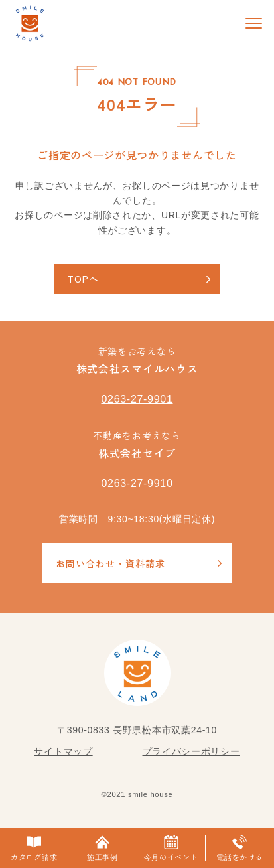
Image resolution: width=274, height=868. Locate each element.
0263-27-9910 (137, 483)
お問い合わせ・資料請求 (110, 563)
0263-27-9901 (137, 399)
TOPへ (83, 279)
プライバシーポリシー (191, 751)
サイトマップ (63, 751)
